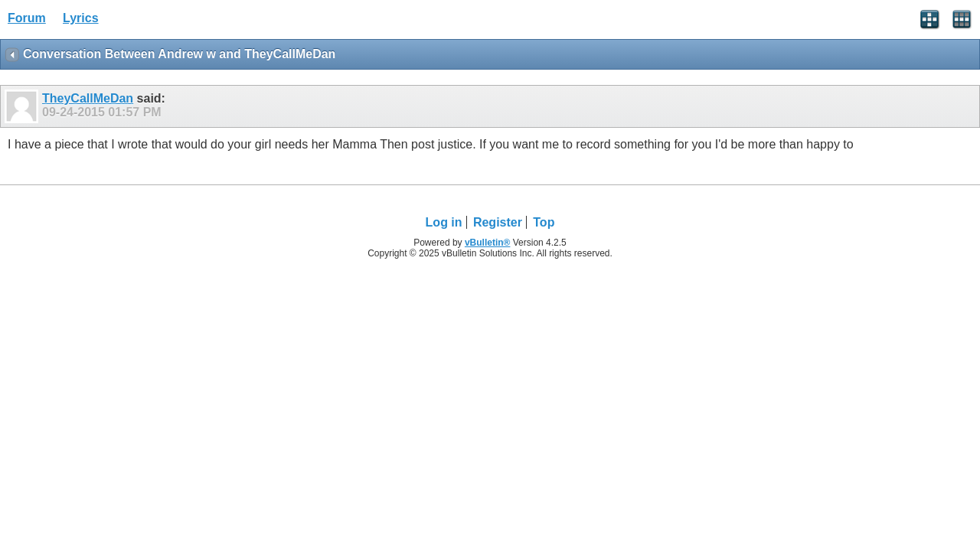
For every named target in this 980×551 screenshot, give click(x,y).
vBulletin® (488, 243)
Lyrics (81, 18)
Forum (27, 18)
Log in (444, 222)
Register (498, 222)
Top (544, 222)
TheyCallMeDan (88, 98)
